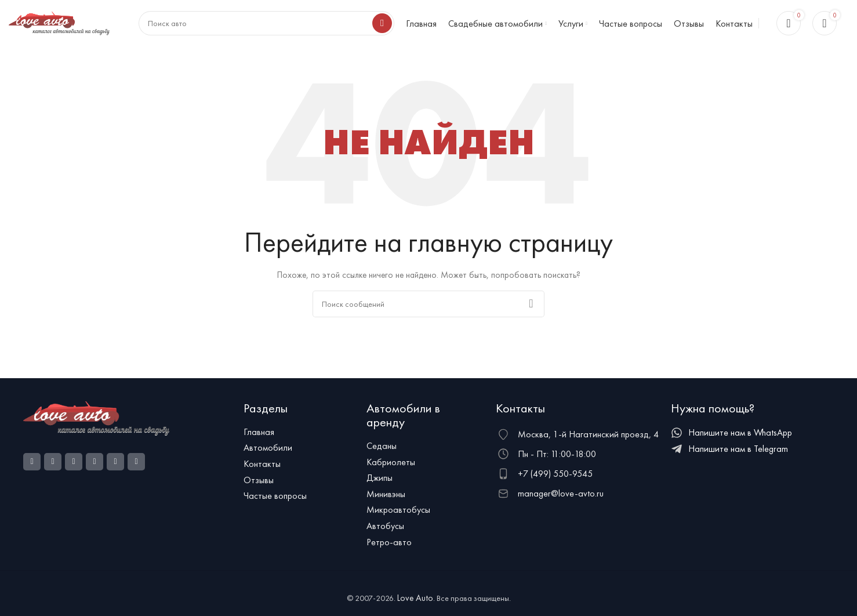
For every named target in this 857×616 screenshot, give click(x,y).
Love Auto (415, 604)
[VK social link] (115, 467)
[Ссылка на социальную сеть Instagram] (53, 467)
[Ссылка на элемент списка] (299, 437)
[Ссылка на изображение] (96, 423)
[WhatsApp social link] (95, 467)
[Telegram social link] (136, 467)
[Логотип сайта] (59, 25)
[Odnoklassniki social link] (74, 467)
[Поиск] (428, 309)
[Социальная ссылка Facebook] (32, 467)
